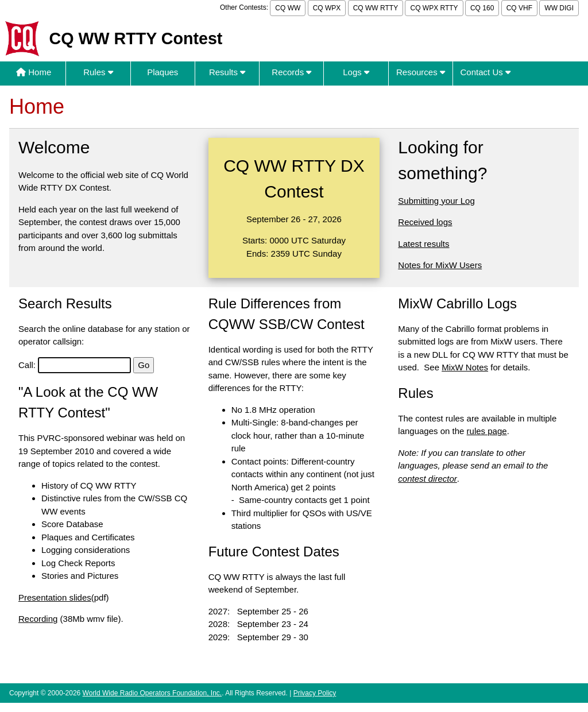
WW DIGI (559, 8)
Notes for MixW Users (440, 265)
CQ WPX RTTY (434, 8)
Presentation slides (55, 597)
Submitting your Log (436, 201)
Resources (421, 72)
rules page (487, 431)
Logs (356, 72)
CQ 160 (482, 8)
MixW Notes (465, 367)
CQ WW (288, 8)
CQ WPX (327, 8)
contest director (428, 479)
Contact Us (486, 72)
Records (291, 72)
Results (227, 72)
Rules (98, 72)
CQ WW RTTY (376, 8)
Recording (38, 619)
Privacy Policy (315, 693)
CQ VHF (519, 8)
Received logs (425, 222)
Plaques (163, 72)
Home (34, 72)
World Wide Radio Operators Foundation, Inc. (152, 693)
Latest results (423, 244)
